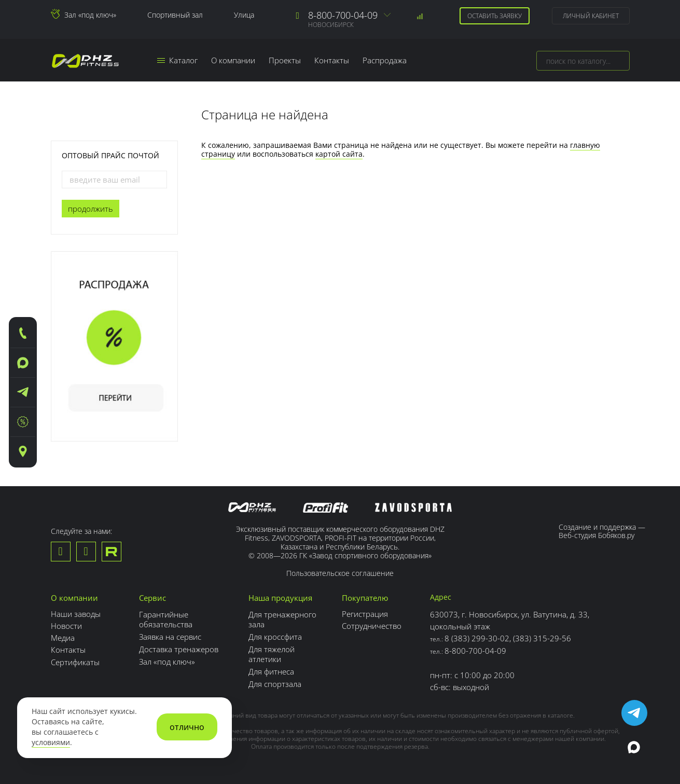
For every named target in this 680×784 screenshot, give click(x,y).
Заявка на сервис (170, 635)
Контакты (332, 60)
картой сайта (339, 154)
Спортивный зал (175, 15)
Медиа (63, 638)
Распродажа (385, 60)
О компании (234, 60)
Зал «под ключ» (90, 15)
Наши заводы (76, 614)
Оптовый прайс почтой (110, 155)
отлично (187, 727)
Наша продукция (280, 598)
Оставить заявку (495, 16)
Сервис (152, 598)
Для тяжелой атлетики (272, 652)
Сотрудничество (372, 626)
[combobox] (583, 61)
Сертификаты (75, 662)
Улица (244, 15)
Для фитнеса (271, 668)
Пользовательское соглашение (340, 573)
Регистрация (365, 614)
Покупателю (365, 598)
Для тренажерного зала (282, 618)
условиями (51, 742)
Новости (66, 626)
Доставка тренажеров (179, 647)
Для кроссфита (275, 635)
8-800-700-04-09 (343, 15)
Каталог (178, 60)
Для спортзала (275, 680)
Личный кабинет (591, 16)
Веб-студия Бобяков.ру (596, 535)
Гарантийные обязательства (166, 618)
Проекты (285, 60)
